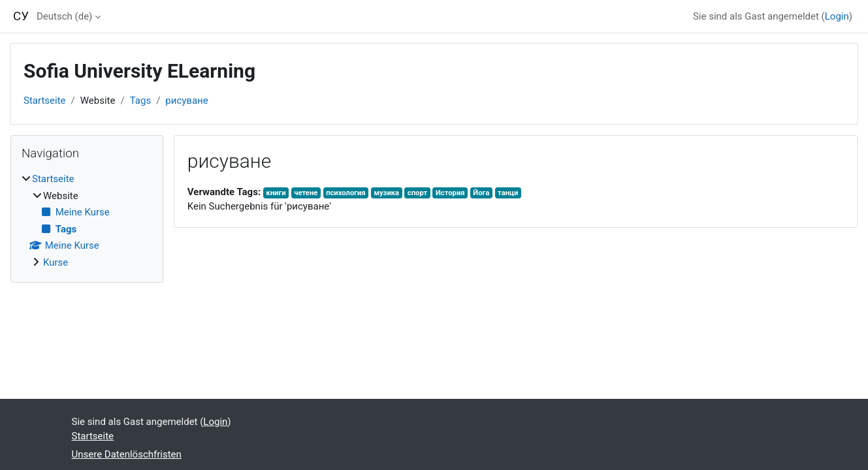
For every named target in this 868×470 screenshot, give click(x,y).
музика (386, 193)
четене (306, 193)
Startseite (45, 101)
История (450, 193)
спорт (417, 193)
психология (346, 193)
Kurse (56, 262)
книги (276, 193)
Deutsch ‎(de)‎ (64, 16)
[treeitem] (87, 221)
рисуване (186, 101)
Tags (140, 101)
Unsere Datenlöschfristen (127, 454)
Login (837, 16)
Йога (481, 193)
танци (508, 193)
